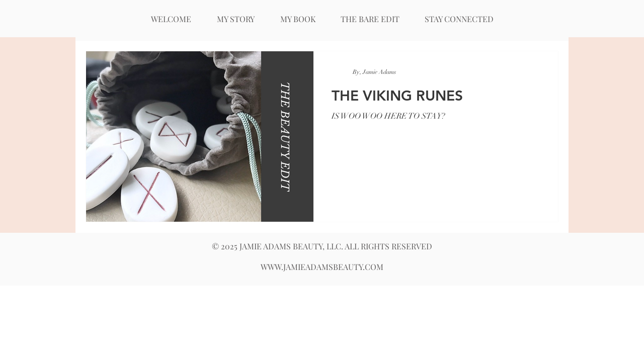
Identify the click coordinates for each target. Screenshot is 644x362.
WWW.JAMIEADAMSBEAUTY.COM (322, 267)
